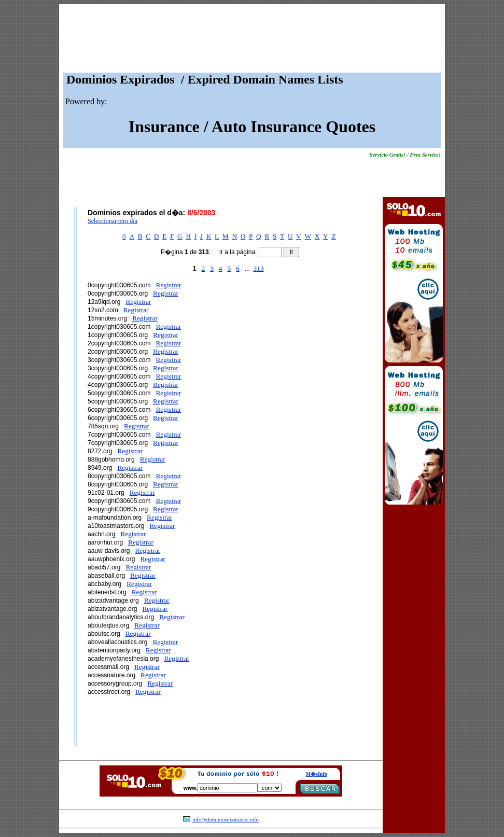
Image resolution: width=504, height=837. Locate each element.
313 (259, 268)
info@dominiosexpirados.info (226, 820)
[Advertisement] (252, 41)
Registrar (168, 285)
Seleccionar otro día (113, 221)
